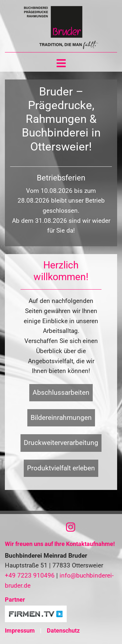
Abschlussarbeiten (61, 393)
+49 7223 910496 (30, 575)
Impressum (20, 630)
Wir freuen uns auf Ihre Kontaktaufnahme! (60, 544)
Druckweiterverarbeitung (61, 443)
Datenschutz (63, 630)
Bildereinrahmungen (61, 418)
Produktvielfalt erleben (61, 468)
